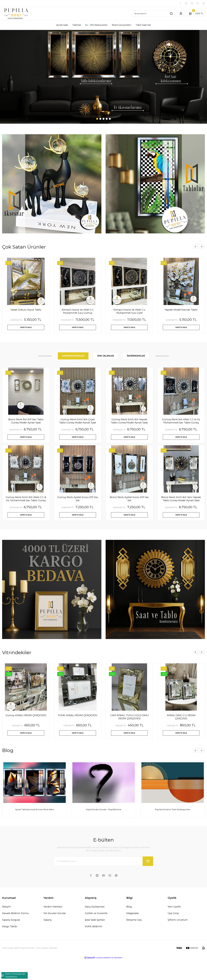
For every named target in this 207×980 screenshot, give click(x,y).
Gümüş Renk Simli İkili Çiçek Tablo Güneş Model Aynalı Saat (78, 426)
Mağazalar (133, 934)
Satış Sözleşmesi (95, 927)
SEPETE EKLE (26, 329)
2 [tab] (100, 119)
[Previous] (6, 77)
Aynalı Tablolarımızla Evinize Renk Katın (35, 827)
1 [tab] (97, 119)
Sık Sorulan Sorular (55, 934)
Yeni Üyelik (174, 927)
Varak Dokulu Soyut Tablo (26, 310)
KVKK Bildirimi (94, 947)
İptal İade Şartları (95, 940)
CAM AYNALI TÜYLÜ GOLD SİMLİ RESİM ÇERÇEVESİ (129, 730)
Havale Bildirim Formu (16, 934)
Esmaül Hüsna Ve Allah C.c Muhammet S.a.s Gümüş (78, 312)
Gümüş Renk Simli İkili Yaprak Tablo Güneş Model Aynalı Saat (129, 426)
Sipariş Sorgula (11, 940)
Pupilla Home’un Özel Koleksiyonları (173, 827)
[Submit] (148, 882)
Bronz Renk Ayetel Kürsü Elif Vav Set (129, 508)
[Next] (201, 77)
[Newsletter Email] (103, 882)
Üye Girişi (173, 934)
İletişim (6, 927)
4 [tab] (107, 119)
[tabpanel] (103, 77)
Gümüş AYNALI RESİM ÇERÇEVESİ (26, 729)
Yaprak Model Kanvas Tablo (181, 310)
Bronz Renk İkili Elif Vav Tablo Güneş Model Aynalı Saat (26, 426)
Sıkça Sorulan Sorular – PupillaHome (104, 827)
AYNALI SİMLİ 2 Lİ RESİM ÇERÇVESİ (181, 730)
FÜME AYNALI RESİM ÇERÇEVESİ (78, 729)
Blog (129, 927)
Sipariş (48, 940)
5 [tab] (110, 119)
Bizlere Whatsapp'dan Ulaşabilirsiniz (13, 975)
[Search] (154, 14)
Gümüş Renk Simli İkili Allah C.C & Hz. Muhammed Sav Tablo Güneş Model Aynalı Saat (26, 508)
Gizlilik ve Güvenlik (96, 934)
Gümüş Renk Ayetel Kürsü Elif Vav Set (78, 508)
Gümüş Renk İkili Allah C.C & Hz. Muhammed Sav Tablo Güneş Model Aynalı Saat (181, 426)
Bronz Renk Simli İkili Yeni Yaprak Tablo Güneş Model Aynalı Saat (181, 508)
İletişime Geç (134, 940)
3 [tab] (103, 119)
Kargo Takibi (10, 947)
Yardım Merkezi (53, 927)
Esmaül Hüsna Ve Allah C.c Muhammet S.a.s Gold (129, 312)
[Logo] (16, 14)
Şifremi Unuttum (178, 940)
